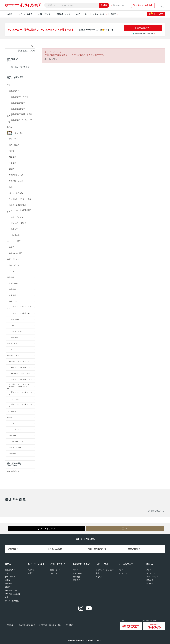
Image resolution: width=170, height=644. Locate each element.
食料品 (8, 564)
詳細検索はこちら (119, 5)
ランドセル (151, 584)
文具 (97, 573)
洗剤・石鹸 (77, 573)
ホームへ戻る (51, 59)
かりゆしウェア (126, 564)
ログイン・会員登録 (144, 5)
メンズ (121, 570)
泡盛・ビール (55, 570)
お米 (7, 597)
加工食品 (8, 584)
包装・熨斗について (97, 549)
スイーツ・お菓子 (36, 564)
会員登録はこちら (143, 28)
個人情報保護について (27, 625)
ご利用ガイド (14, 549)
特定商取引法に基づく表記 (51, 625)
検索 (104, 5)
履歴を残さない (157, 511)
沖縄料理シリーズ (12, 590)
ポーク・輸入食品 (12, 601)
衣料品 (150, 564)
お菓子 (30, 573)
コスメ (76, 570)
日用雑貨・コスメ (81, 564)
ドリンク (54, 573)
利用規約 (70, 625)
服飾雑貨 (150, 580)
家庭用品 (76, 580)
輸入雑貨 (76, 577)
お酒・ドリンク (58, 564)
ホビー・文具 (102, 564)
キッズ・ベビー (152, 577)
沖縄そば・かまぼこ (13, 594)
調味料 (8, 587)
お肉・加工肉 (10, 577)
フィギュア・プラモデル (105, 570)
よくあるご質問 (55, 549)
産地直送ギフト (11, 570)
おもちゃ (99, 577)
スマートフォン (46, 529)
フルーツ (8, 573)
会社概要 (10, 625)
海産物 (8, 580)
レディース (123, 573)
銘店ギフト (32, 570)
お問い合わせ (134, 549)
